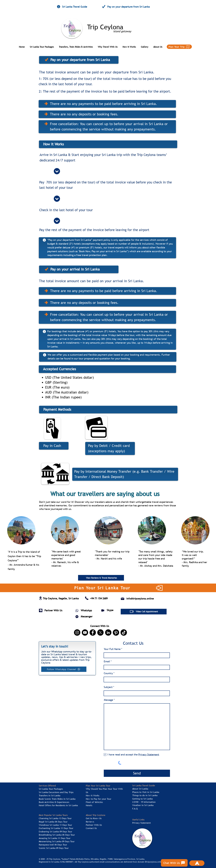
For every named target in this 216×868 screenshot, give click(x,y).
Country (109, 673)
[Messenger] (77, 617)
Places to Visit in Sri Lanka (146, 792)
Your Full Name (112, 649)
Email (107, 661)
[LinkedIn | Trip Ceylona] (108, 633)
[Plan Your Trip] (179, 47)
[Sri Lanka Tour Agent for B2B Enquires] (41, 610)
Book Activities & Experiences (54, 802)
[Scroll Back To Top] (197, 863)
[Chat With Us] (174, 863)
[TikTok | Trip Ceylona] (124, 633)
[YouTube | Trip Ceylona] (85, 633)
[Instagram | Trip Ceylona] (77, 633)
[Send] (137, 773)
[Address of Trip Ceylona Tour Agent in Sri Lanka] (41, 598)
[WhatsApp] (77, 611)
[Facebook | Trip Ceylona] (93, 633)
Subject (108, 687)
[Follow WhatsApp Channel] (64, 669)
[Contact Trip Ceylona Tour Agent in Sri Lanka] (87, 598)
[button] (43, 46)
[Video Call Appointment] (144, 612)
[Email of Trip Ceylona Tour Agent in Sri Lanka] (123, 599)
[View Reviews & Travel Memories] (101, 578)
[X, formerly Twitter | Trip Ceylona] (100, 633)
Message (108, 700)
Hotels (89, 805)
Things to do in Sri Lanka (145, 795)
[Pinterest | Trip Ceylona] (116, 633)
